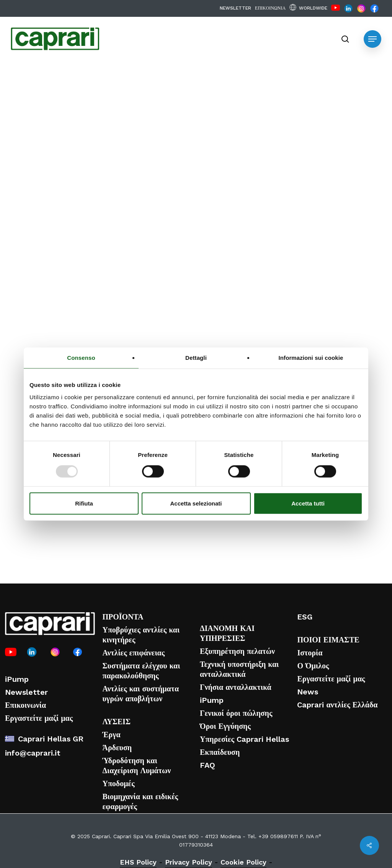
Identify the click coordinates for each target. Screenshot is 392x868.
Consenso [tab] (81, 358)
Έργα (111, 735)
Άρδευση (117, 748)
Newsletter (26, 692)
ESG (305, 617)
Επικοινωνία (25, 705)
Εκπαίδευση (220, 752)
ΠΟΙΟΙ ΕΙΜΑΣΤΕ (328, 640)
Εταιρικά (48, 88)
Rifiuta (84, 503)
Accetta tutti (308, 503)
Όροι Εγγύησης (225, 726)
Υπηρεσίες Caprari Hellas (244, 739)
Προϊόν (122, 88)
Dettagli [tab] (196, 358)
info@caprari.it (33, 753)
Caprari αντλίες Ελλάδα (337, 705)
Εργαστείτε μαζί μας (39, 718)
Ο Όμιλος (313, 666)
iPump (17, 679)
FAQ (207, 765)
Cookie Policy (243, 862)
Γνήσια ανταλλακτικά (236, 687)
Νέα (87, 88)
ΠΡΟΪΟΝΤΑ (123, 617)
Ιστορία (310, 653)
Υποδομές (118, 783)
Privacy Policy (189, 862)
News (308, 692)
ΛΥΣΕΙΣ (116, 722)
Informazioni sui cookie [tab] (311, 358)
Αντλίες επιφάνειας (133, 653)
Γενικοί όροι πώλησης (236, 713)
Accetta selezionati (196, 503)
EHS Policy (138, 862)
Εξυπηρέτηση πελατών (237, 651)
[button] (372, 39)
